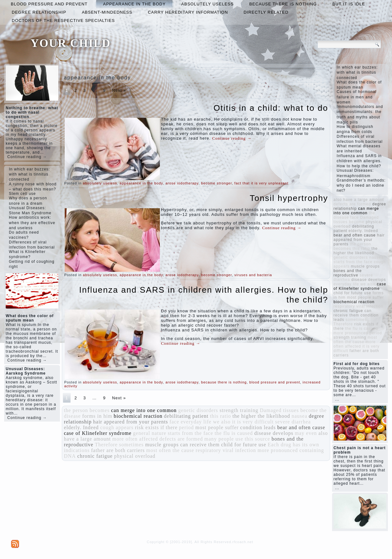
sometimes (131, 445)
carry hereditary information (188, 12)
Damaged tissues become (289, 410)
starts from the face (190, 433)
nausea (299, 416)
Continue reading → (27, 157)
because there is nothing (283, 4)
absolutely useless (207, 4)
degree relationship (39, 12)
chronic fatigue (95, 456)
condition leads (258, 427)
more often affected (135, 439)
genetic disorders (198, 410)
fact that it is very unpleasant (261, 183)
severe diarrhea (293, 422)
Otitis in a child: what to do (271, 108)
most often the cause (170, 450)
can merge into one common (144, 410)
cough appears (117, 427)
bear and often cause (301, 427)
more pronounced (278, 450)
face (174, 422)
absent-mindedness (107, 12)
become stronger (216, 183)
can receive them (200, 445)
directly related (266, 12)
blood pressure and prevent (49, 4)
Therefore (106, 445)
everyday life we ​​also (206, 422)
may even (306, 433)
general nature (150, 433)
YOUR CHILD (71, 43)
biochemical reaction (138, 416)
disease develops (274, 433)
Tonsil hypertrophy (289, 198)
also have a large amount (359, 200)
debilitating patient (186, 416)
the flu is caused (234, 433)
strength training (239, 410)
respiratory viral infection (226, 450)
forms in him (97, 416)
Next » (119, 90)
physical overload (135, 456)
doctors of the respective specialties (63, 20)
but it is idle (349, 4)
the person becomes (87, 410)
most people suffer (217, 427)
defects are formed (181, 439)
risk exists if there (156, 427)
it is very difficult (253, 422)
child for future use (244, 445)
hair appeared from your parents (131, 422)
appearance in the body (134, 4)
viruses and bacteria (253, 275)
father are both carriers (118, 450)
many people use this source (237, 439)
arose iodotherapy (182, 183)
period (186, 427)
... (337, 399)
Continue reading (232, 138)
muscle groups (162, 445)
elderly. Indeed (81, 427)
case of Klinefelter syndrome (98, 433)
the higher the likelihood (261, 416)
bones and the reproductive (348, 273)
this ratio (220, 416)
